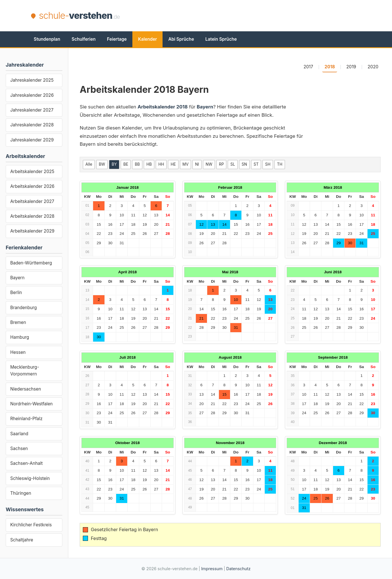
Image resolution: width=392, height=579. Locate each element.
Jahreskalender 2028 (32, 125)
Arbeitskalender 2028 (32, 216)
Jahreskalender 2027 (32, 110)
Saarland (19, 434)
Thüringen (21, 493)
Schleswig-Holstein (30, 478)
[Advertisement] (258, 16)
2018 (330, 67)
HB (149, 164)
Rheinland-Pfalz (26, 419)
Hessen (18, 352)
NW (209, 164)
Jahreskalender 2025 (32, 80)
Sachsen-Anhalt (26, 463)
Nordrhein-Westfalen (31, 404)
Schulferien (84, 39)
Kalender (147, 39)
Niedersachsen (26, 389)
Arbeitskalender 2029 (32, 231)
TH (280, 164)
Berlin (16, 292)
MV (186, 164)
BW (102, 164)
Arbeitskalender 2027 (32, 201)
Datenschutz (238, 569)
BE (126, 164)
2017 (308, 67)
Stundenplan (47, 39)
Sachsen (19, 448)
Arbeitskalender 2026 (32, 186)
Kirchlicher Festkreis (31, 525)
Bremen (18, 322)
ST (256, 164)
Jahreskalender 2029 (32, 140)
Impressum (212, 569)
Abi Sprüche (181, 39)
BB (137, 164)
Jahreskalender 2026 (32, 95)
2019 (351, 67)
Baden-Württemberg (31, 263)
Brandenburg (23, 308)
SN (244, 164)
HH (161, 164)
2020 (373, 67)
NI (197, 164)
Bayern (17, 278)
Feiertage (117, 39)
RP (221, 164)
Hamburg (20, 337)
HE (173, 164)
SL (233, 164)
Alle (89, 164)
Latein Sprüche (221, 39)
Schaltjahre (22, 540)
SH (268, 164)
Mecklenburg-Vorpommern (25, 370)
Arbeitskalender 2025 (32, 172)
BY (114, 164)
